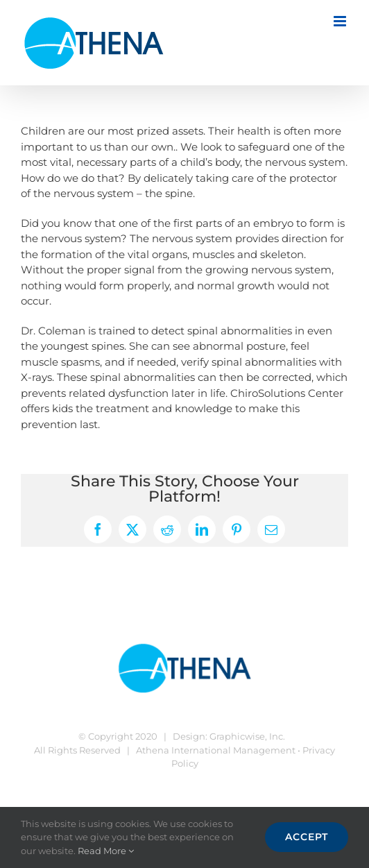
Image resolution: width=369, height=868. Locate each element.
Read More (106, 851)
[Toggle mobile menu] (341, 21)
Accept (307, 837)
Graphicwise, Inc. (247, 736)
